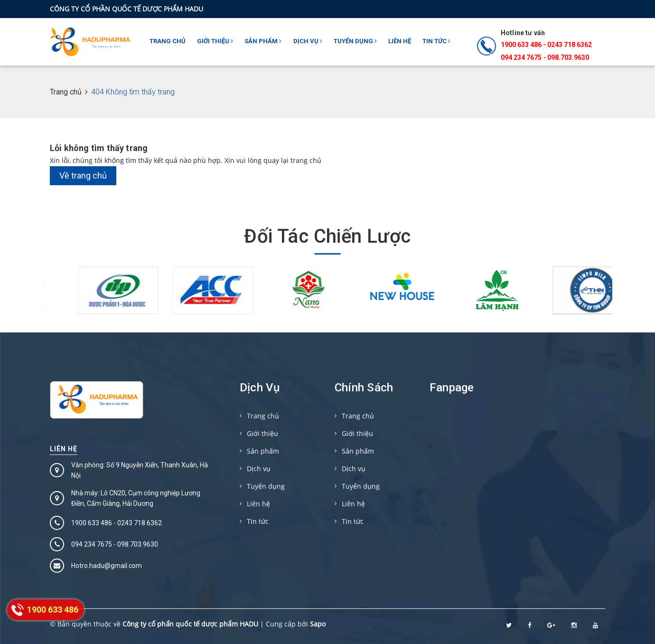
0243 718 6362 (570, 45)
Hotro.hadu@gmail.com (107, 566)
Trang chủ (168, 41)
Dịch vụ (308, 41)
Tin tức (436, 41)
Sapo (318, 624)
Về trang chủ (83, 175)
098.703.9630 (568, 57)
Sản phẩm (263, 41)
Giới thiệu (215, 41)
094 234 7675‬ (521, 57)
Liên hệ (400, 41)
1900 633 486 (521, 45)
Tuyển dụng (355, 41)
